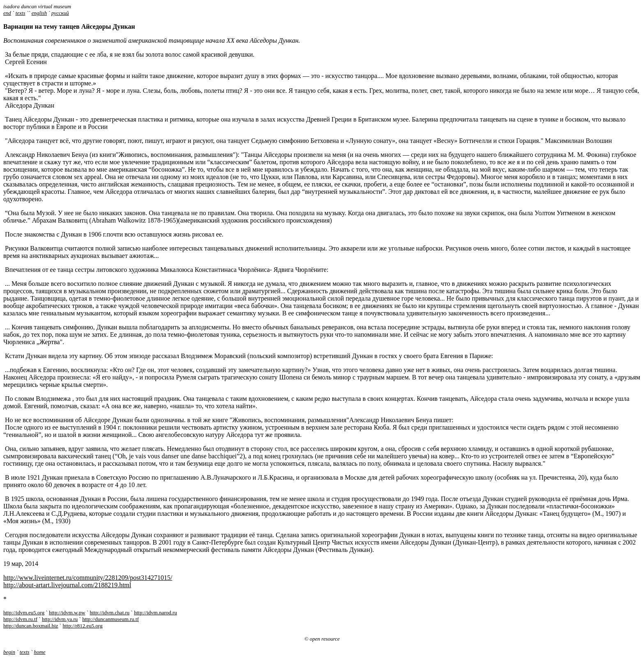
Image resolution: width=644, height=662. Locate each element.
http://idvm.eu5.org (24, 613)
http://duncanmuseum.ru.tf (110, 619)
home (39, 652)
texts (21, 13)
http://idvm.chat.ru (110, 613)
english (39, 13)
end (7, 13)
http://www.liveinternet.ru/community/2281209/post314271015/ (88, 578)
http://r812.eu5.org (82, 626)
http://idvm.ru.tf (20, 619)
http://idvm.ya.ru (60, 619)
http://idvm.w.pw (67, 613)
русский (60, 13)
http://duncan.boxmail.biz (31, 626)
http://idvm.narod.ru (155, 613)
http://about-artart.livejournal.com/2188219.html (67, 585)
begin (9, 652)
